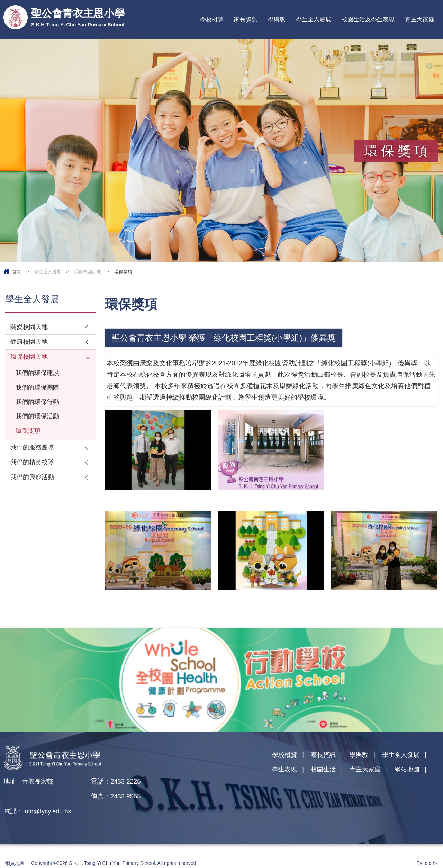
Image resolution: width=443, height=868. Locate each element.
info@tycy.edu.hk (135, 796)
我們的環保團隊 (39, 389)
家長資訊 (246, 20)
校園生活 (325, 770)
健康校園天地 (30, 343)
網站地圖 (412, 770)
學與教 (277, 20)
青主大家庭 (420, 20)
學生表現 (285, 770)
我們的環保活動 (39, 419)
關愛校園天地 (30, 327)
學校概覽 (212, 20)
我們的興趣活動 (33, 481)
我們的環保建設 (39, 374)
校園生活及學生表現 (368, 20)
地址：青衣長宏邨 (30, 781)
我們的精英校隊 (33, 466)
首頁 (17, 272)
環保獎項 (29, 434)
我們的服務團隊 (33, 451)
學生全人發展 (314, 20)
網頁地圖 (15, 848)
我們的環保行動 (39, 404)
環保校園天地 (88, 272)
